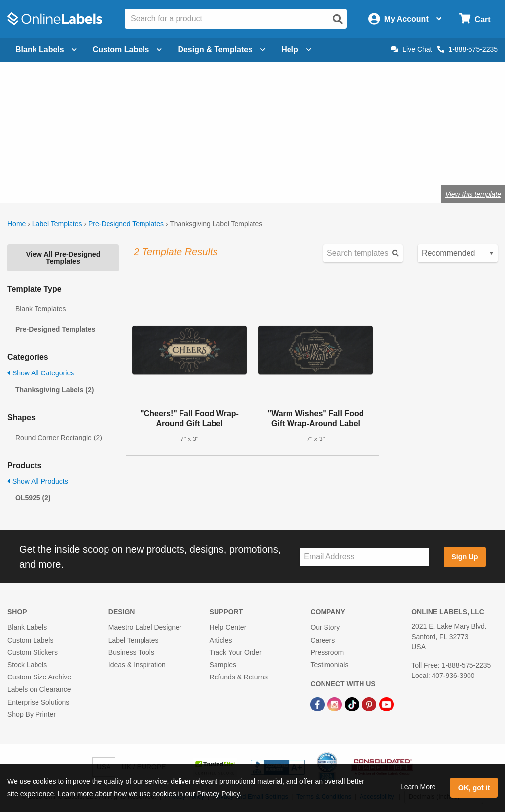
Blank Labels (27, 627)
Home (17, 224)
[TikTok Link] (353, 704)
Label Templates (57, 224)
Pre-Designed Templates (126, 224)
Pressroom (327, 652)
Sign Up (465, 557)
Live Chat (411, 49)
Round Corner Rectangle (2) (59, 438)
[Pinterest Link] (370, 704)
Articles (221, 640)
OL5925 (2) (33, 498)
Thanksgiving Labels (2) (54, 390)
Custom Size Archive (39, 677)
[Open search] (338, 19)
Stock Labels (27, 665)
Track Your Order (236, 652)
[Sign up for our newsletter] (364, 557)
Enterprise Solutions (38, 702)
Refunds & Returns (239, 677)
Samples (223, 665)
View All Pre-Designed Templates (63, 258)
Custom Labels (30, 640)
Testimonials (329, 665)
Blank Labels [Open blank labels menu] (46, 50)
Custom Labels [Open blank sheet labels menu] (127, 50)
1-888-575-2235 (468, 49)
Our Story (325, 627)
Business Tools (131, 652)
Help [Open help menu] (296, 50)
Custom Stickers (33, 652)
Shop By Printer (32, 714)
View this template (473, 194)
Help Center (228, 627)
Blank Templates (40, 309)
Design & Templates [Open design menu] (221, 50)
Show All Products (38, 481)
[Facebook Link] (318, 704)
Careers (323, 640)
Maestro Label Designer (145, 627)
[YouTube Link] (386, 704)
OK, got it (474, 788)
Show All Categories (41, 373)
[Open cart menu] (475, 19)
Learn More (418, 787)
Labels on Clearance (39, 689)
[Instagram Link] (336, 704)
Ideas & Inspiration (137, 665)
